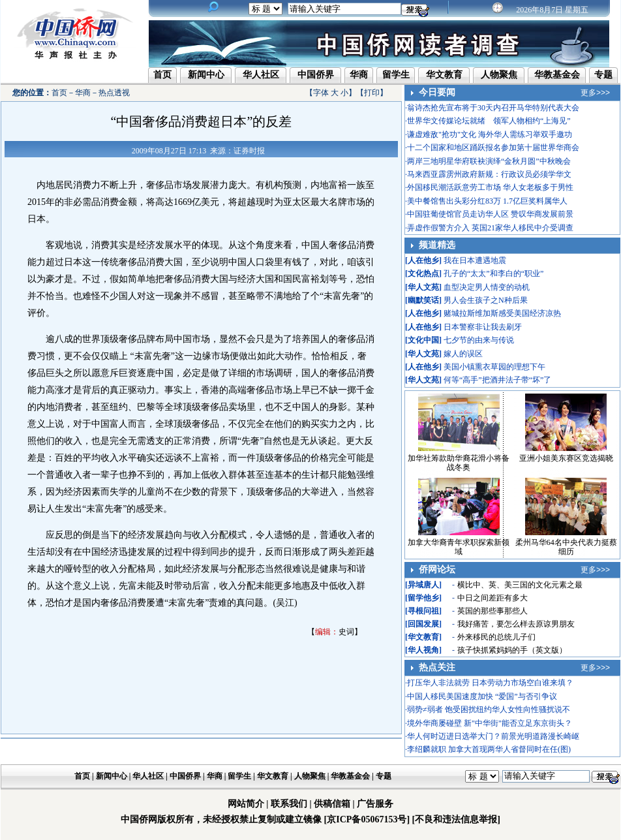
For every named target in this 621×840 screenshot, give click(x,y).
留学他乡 (423, 598)
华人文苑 (423, 287)
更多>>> (595, 93)
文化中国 (423, 340)
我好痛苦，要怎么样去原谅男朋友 (516, 624)
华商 (359, 75)
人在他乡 (423, 260)
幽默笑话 (423, 300)
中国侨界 (316, 75)
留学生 (396, 75)
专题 (603, 75)
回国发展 (423, 624)
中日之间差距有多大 (492, 598)
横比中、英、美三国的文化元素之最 (520, 585)
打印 (372, 93)
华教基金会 (557, 75)
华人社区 (261, 75)
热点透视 (114, 93)
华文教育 (444, 75)
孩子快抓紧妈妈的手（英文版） (512, 650)
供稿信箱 (332, 804)
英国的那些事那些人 (492, 611)
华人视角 (423, 650)
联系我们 (289, 804)
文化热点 (423, 273)
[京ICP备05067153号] (367, 819)
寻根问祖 (423, 611)
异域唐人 (423, 585)
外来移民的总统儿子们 (496, 637)
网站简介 (246, 804)
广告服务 (375, 804)
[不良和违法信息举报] (456, 819)
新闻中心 (206, 75)
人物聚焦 (499, 75)
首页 (162, 75)
